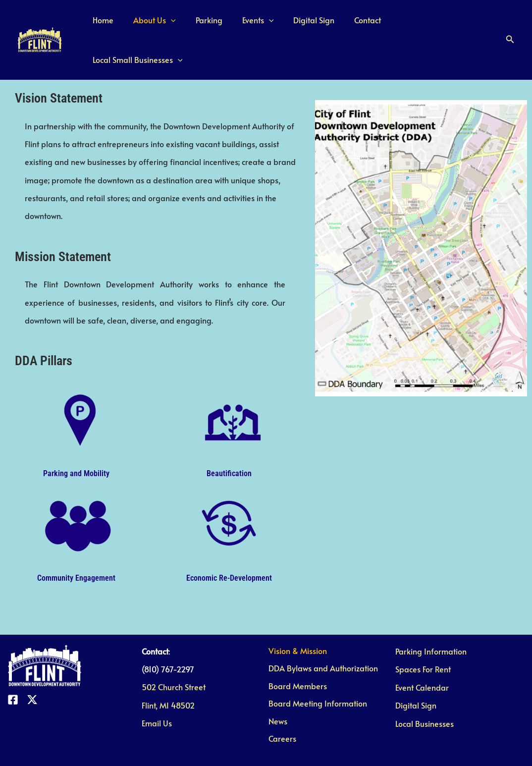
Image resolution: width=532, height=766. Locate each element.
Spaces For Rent (423, 640)
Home (124, 25)
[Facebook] (13, 670)
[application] (188, 25)
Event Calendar (422, 657)
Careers (280, 711)
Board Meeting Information (315, 675)
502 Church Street (174, 657)
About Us (171, 25)
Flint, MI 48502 (168, 675)
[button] (510, 25)
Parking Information (431, 621)
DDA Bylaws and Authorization (321, 640)
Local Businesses (425, 694)
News (275, 694)
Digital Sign (319, 25)
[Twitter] (32, 670)
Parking (222, 25)
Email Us (157, 694)
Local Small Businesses (443, 25)
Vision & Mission (295, 621)
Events (267, 25)
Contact (369, 25)
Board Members (295, 657)
